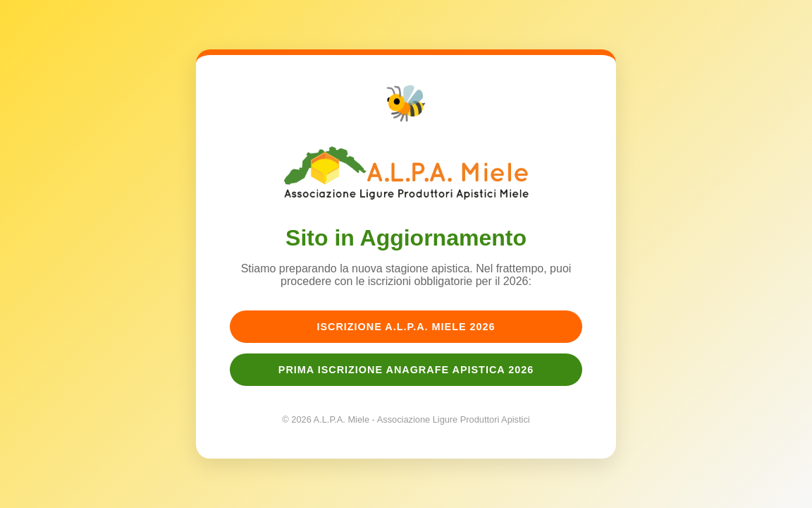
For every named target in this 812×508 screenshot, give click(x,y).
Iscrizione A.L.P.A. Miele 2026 (406, 327)
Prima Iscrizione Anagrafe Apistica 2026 (406, 370)
